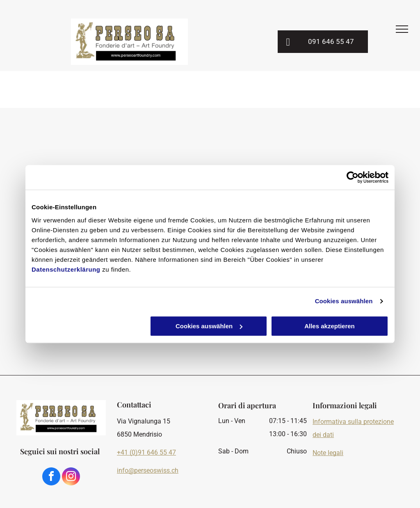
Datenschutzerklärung (66, 269)
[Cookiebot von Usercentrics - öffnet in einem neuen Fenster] (353, 177)
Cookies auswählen (344, 301)
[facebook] (51, 477)
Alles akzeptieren (330, 326)
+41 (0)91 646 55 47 (146, 452)
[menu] (402, 29)
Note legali (328, 453)
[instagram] (71, 477)
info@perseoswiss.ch (148, 470)
